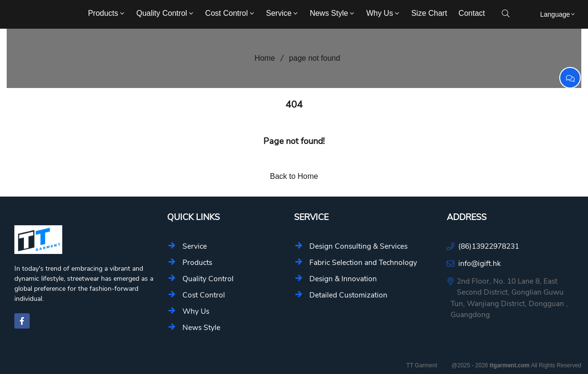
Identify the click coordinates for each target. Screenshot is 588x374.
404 (294, 104)
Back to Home (294, 176)
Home (262, 58)
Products (107, 13)
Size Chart (429, 13)
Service (283, 13)
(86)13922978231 (489, 246)
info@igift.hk (480, 263)
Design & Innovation (343, 279)
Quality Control (166, 13)
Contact (472, 13)
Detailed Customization (348, 295)
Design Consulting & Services (358, 246)
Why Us (384, 13)
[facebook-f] (22, 321)
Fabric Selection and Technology (363, 262)
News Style (333, 13)
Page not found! (294, 141)
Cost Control (231, 13)
